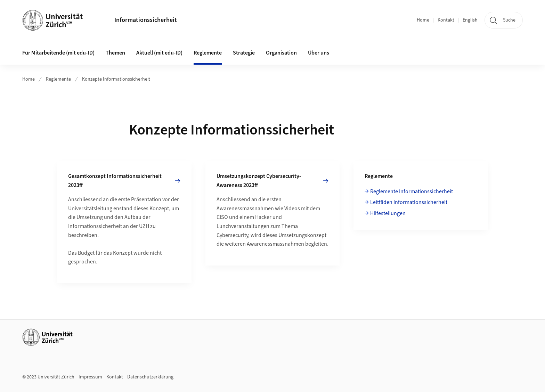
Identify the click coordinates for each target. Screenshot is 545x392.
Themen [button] (115, 53)
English (470, 20)
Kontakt (446, 20)
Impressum (90, 377)
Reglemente (58, 79)
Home (423, 20)
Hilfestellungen (388, 213)
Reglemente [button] (208, 53)
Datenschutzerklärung (150, 377)
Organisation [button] (281, 53)
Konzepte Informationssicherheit (116, 79)
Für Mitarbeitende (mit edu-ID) (58, 53)
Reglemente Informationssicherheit (412, 191)
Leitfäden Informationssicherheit (409, 202)
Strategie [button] (244, 53)
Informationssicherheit (146, 20)
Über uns (319, 53)
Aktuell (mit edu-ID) (159, 53)
